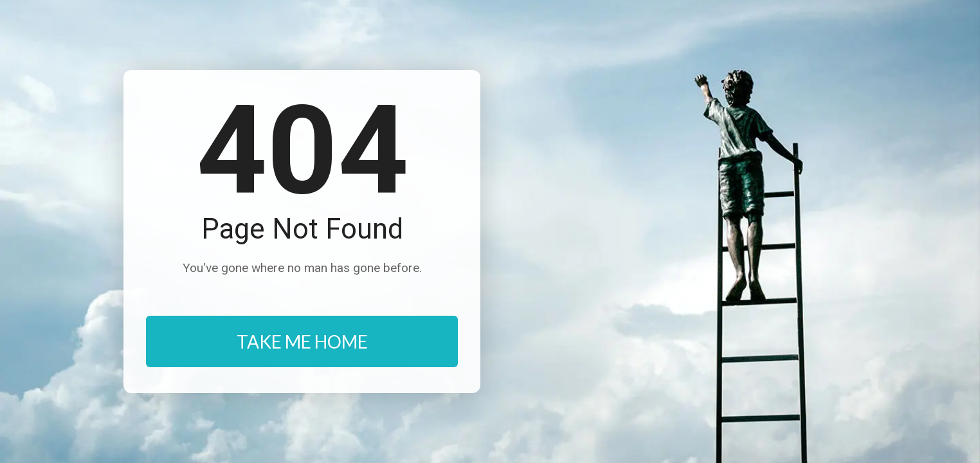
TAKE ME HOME (302, 341)
